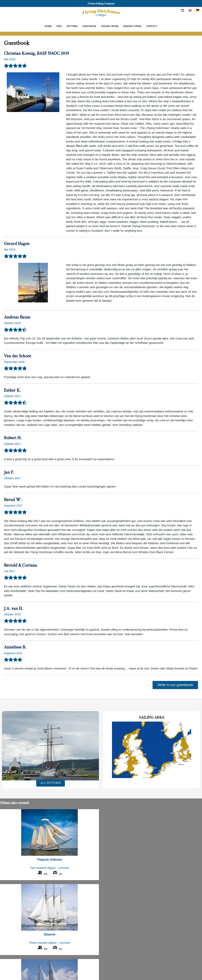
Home (48, 26)
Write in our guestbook (175, 685)
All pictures (51, 783)
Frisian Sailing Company (101, 4)
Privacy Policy (101, 970)
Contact (152, 26)
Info (59, 26)
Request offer (132, 26)
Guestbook (89, 26)
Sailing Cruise (110, 26)
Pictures (72, 26)
